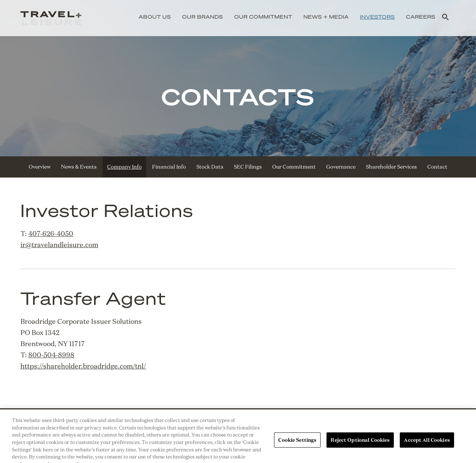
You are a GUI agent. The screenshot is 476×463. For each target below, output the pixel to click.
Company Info (124, 167)
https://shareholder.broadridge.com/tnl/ (83, 366)
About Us (155, 17)
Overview (40, 167)
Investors (377, 17)
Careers (421, 17)
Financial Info (169, 167)
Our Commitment (263, 17)
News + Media (326, 17)
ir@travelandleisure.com (59, 245)
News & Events (79, 167)
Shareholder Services (391, 167)
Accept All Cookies (427, 444)
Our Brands (203, 17)
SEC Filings (248, 167)
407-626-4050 (51, 233)
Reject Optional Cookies (360, 444)
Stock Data (210, 167)
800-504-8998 (51, 355)
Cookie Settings (297, 444)
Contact (437, 167)
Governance (341, 167)
